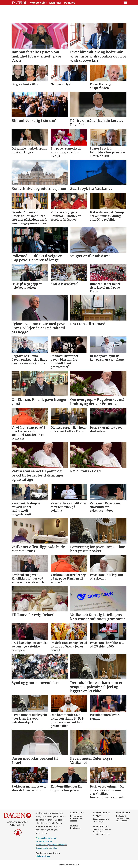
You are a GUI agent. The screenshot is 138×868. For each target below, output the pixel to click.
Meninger (55, 3)
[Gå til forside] (19, 3)
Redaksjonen (76, 816)
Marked (74, 821)
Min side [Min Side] (74, 826)
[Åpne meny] (125, 3)
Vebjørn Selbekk (17, 825)
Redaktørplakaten (44, 841)
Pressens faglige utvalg (46, 838)
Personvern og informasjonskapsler (51, 845)
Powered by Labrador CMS (69, 865)
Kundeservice (76, 818)
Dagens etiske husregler (46, 848)
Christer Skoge (43, 856)
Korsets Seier (38, 3)
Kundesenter (76, 828)
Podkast (69, 3)
